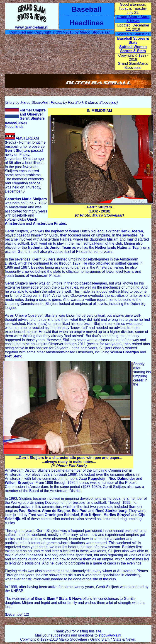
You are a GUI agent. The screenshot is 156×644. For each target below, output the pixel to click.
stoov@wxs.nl (110, 635)
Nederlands (14, 127)
